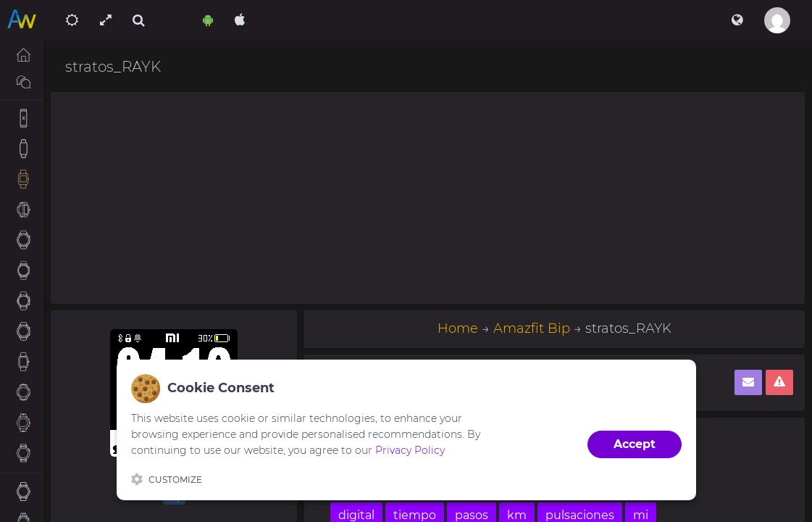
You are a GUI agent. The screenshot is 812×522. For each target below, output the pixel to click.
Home (458, 328)
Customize (167, 479)
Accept (635, 444)
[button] (737, 20)
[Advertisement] (428, 198)
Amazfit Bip (532, 328)
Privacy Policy (410, 450)
